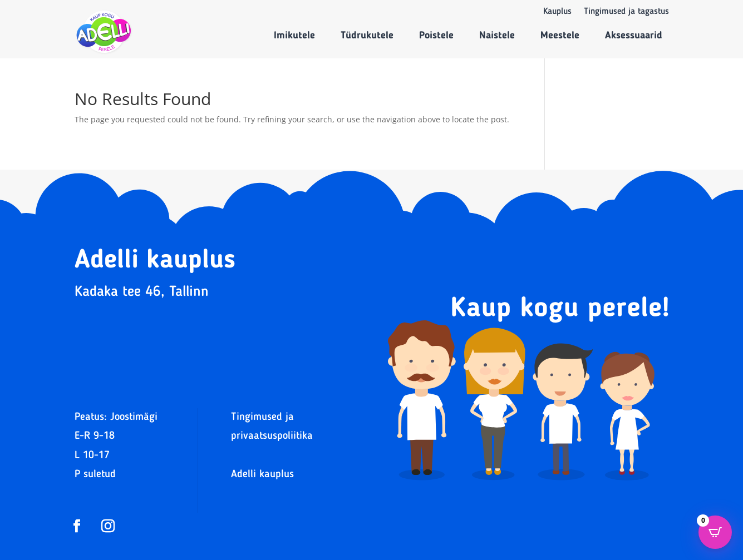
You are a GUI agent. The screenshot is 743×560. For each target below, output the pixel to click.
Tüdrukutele (367, 36)
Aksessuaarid (634, 36)
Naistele (497, 36)
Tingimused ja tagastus (626, 12)
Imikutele (294, 36)
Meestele (560, 36)
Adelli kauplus (262, 475)
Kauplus (557, 12)
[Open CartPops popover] (715, 532)
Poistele (436, 36)
